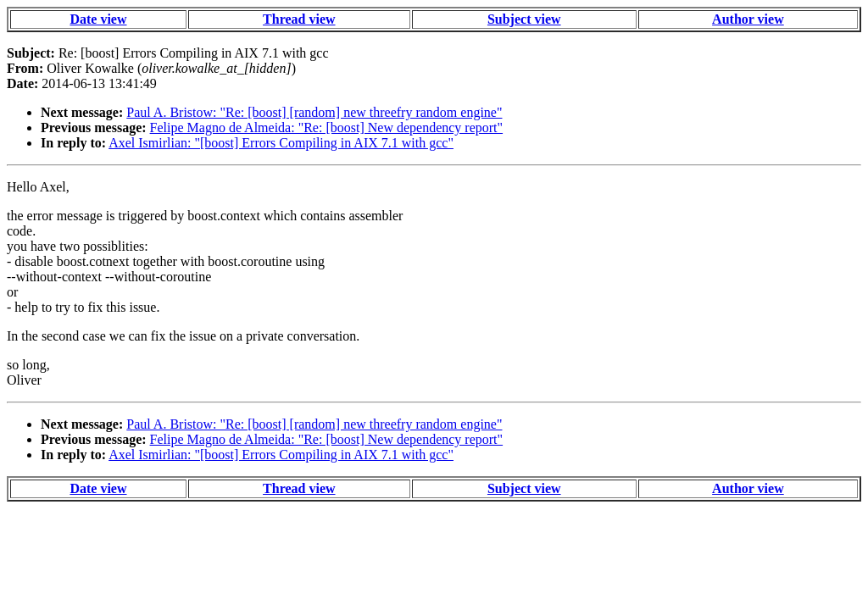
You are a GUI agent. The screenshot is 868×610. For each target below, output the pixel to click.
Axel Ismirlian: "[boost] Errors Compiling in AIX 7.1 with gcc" (281, 143)
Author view (748, 19)
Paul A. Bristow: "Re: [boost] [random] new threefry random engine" (314, 112)
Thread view (299, 19)
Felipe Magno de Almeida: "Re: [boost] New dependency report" (327, 128)
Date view (98, 19)
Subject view (524, 19)
